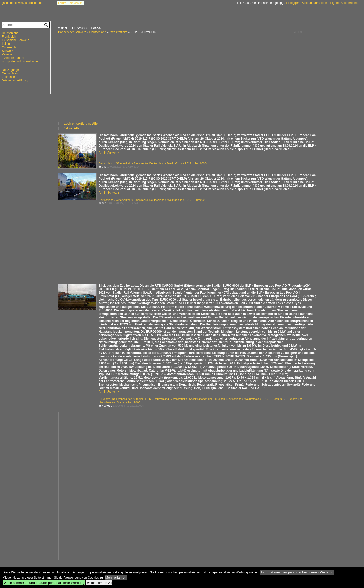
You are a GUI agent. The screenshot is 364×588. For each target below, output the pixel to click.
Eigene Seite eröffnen (345, 3)
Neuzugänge (10, 70)
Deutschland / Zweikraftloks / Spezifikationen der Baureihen (189, 399)
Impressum (76, 3)
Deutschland (98, 32)
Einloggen (293, 3)
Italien (6, 44)
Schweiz (7, 51)
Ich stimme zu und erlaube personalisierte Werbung (44, 583)
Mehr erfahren (116, 578)
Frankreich (9, 37)
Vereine (7, 54)
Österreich (9, 47)
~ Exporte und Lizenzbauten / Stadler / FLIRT (126, 399)
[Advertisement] (209, 83)
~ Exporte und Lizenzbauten (21, 61)
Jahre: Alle (72, 128)
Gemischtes (10, 73)
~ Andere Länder (13, 58)
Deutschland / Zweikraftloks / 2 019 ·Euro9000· (178, 163)
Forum (62, 3)
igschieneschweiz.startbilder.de (22, 3)
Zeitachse (8, 77)
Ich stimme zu (99, 583)
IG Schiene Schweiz (15, 40)
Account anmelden (314, 3)
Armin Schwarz (109, 153)
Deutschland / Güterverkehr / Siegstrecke (123, 163)
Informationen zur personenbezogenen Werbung (297, 572)
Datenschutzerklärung (15, 80)
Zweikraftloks (118, 32)
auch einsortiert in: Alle (81, 124)
